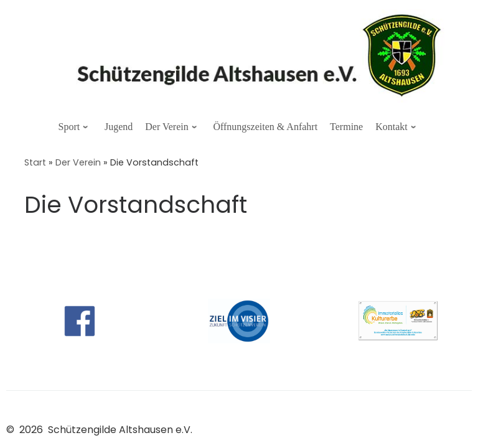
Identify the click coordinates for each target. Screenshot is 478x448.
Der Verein (78, 162)
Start (35, 162)
